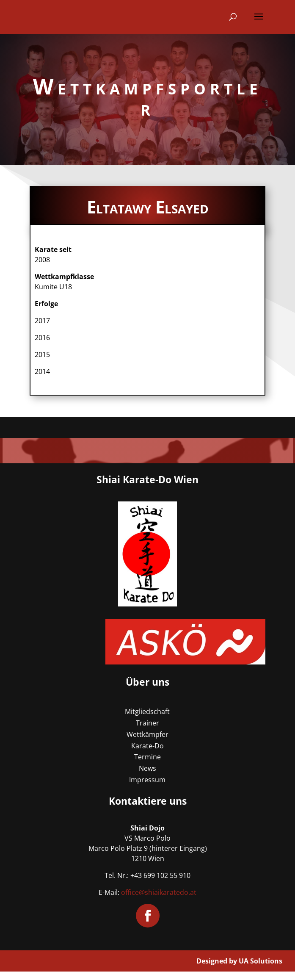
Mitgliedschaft (147, 711)
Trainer (147, 723)
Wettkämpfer (147, 734)
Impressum (147, 780)
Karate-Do (147, 746)
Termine (147, 757)
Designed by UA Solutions (239, 961)
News (147, 768)
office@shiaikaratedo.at (159, 892)
